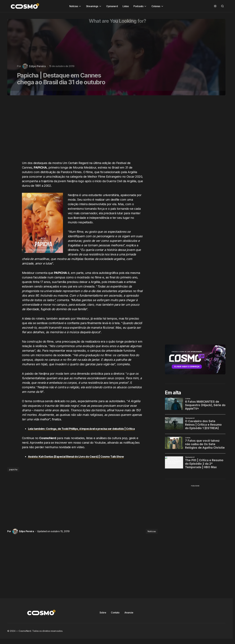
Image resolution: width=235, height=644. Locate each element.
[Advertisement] (84, 130)
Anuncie (129, 617)
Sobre (103, 617)
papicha (13, 474)
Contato (115, 617)
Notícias (152, 536)
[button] (215, 6)
